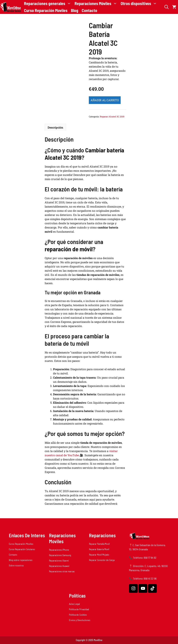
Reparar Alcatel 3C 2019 (112, 117)
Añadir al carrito (105, 100)
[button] (167, 7)
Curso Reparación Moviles (46, 10)
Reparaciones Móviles (97, 3)
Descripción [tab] (55, 127)
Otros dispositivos (140, 3)
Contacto (89, 10)
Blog (75, 10)
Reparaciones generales (48, 3)
